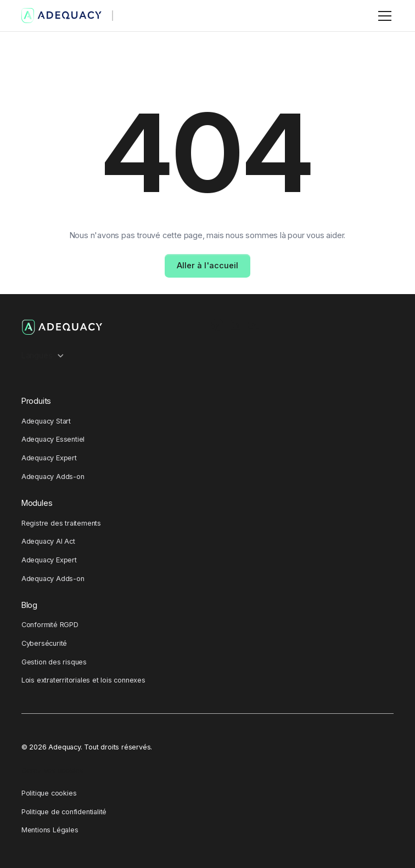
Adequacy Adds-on (53, 477)
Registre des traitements (61, 523)
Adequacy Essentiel (53, 439)
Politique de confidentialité (64, 812)
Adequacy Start (46, 421)
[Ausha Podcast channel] (217, 325)
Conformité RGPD (50, 625)
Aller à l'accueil (207, 266)
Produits (36, 401)
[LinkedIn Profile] (235, 325)
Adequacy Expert (49, 458)
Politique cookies (49, 793)
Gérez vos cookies (52, 771)
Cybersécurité (44, 643)
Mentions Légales (50, 830)
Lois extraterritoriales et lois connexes (83, 680)
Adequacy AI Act (48, 541)
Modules (37, 503)
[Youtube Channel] (254, 325)
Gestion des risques (54, 662)
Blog (29, 605)
